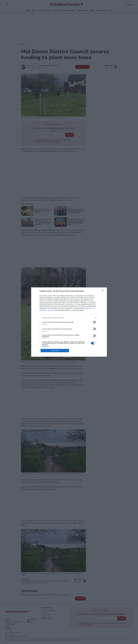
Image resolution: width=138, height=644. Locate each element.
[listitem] (69, 318)
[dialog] (69, 322)
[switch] (93, 322)
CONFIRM (55, 351)
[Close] (103, 291)
